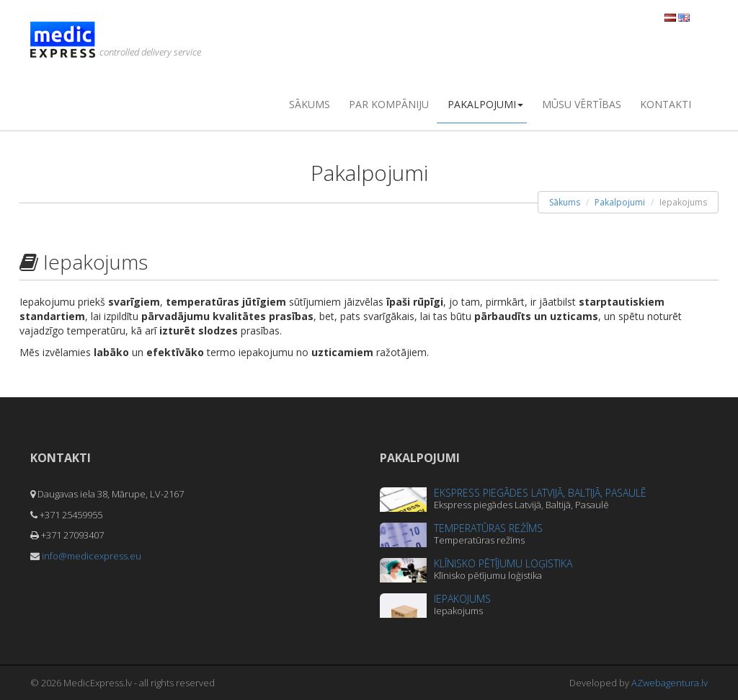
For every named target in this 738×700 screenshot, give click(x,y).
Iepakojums (462, 599)
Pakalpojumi (485, 104)
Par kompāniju (389, 104)
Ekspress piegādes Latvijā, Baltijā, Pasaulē (540, 493)
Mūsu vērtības (582, 104)
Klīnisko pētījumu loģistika (503, 563)
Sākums (310, 104)
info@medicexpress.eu (92, 556)
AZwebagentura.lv (670, 683)
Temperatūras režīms (488, 528)
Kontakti (666, 104)
